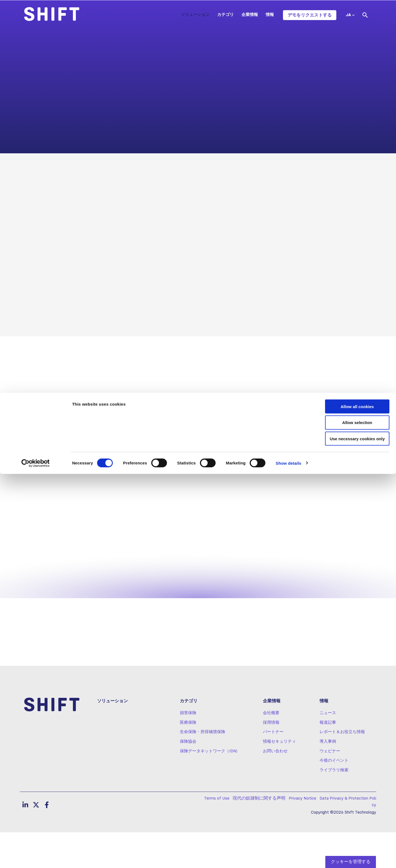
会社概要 (271, 749)
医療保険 (188, 758)
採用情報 (271, 758)
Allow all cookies (350, 801)
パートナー (273, 768)
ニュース (328, 749)
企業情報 (250, 15)
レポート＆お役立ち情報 (342, 768)
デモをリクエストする (310, 15)
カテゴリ (226, 15)
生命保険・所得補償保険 (203, 768)
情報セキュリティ (279, 777)
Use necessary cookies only (350, 833)
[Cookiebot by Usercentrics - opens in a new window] (36, 857)
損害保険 (188, 749)
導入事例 (328, 777)
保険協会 (188, 777)
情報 (270, 15)
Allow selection (350, 817)
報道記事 (328, 758)
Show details (289, 857)
